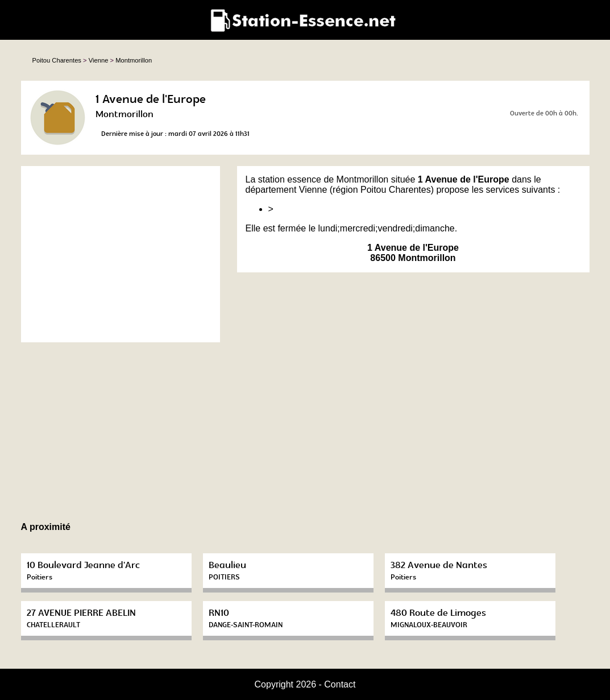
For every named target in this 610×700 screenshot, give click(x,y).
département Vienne (287, 190)
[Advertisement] (121, 254)
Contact (340, 684)
